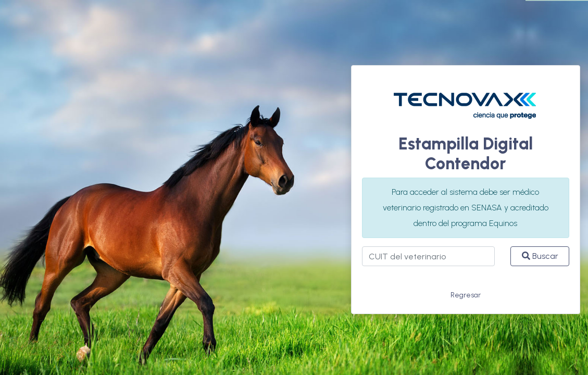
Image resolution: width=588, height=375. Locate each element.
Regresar (466, 295)
